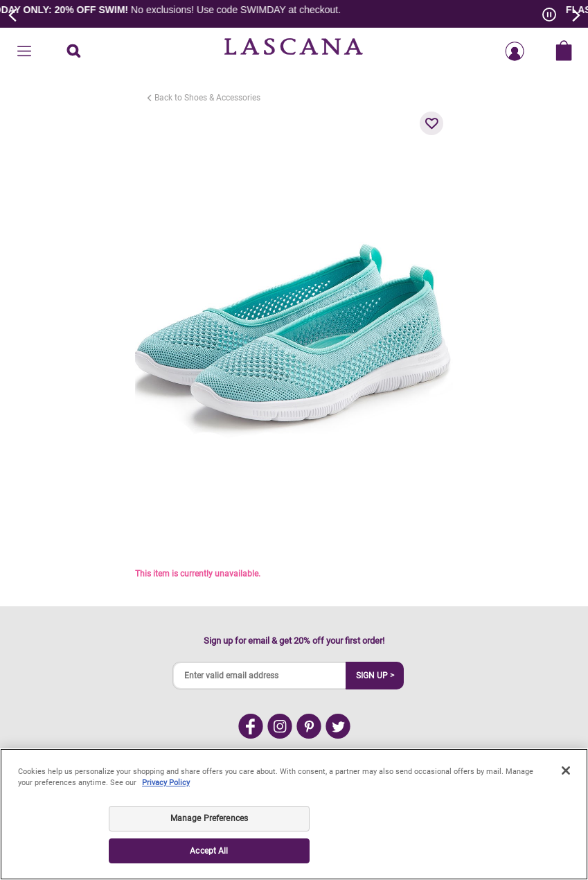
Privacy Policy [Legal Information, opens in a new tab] (166, 783)
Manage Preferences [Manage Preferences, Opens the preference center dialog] (209, 818)
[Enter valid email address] (260, 676)
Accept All (209, 851)
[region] (294, 814)
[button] (431, 123)
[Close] (566, 771)
